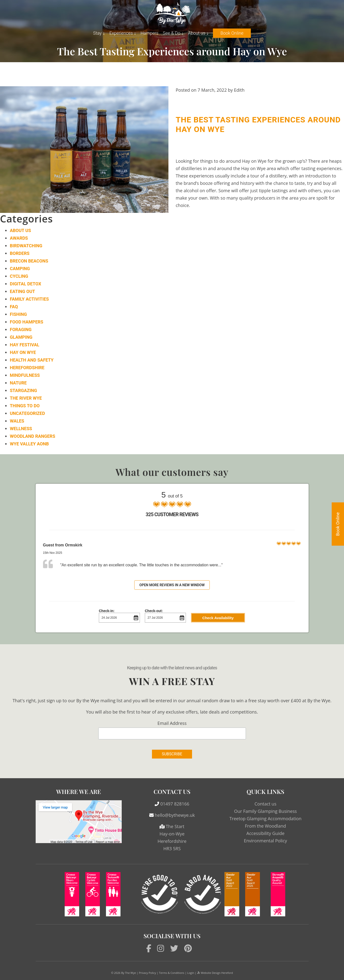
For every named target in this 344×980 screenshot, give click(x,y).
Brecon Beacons (29, 261)
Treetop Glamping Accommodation (265, 819)
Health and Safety (32, 360)
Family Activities (29, 299)
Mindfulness (25, 375)
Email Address (172, 723)
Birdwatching (26, 246)
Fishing (18, 314)
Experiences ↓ (123, 33)
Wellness (21, 429)
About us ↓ (198, 33)
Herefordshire (27, 368)
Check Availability (218, 618)
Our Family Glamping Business (265, 811)
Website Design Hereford (215, 973)
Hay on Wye (23, 352)
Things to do (25, 406)
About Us (20, 230)
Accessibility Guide (265, 833)
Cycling (19, 276)
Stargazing (23, 390)
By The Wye (129, 973)
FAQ (14, 307)
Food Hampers (27, 322)
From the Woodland (265, 826)
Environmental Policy (266, 841)
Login (191, 973)
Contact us (265, 804)
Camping (20, 269)
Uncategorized (27, 413)
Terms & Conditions (172, 973)
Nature (18, 383)
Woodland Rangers (32, 436)
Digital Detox (25, 284)
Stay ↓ (99, 33)
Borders (20, 253)
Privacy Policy (148, 973)
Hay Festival (25, 345)
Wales (17, 421)
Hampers (149, 33)
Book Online (232, 33)
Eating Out (22, 291)
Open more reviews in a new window (172, 585)
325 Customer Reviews (172, 514)
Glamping (21, 337)
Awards (19, 238)
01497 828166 (175, 804)
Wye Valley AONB (29, 444)
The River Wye (26, 398)
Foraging (21, 329)
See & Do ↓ (173, 33)
